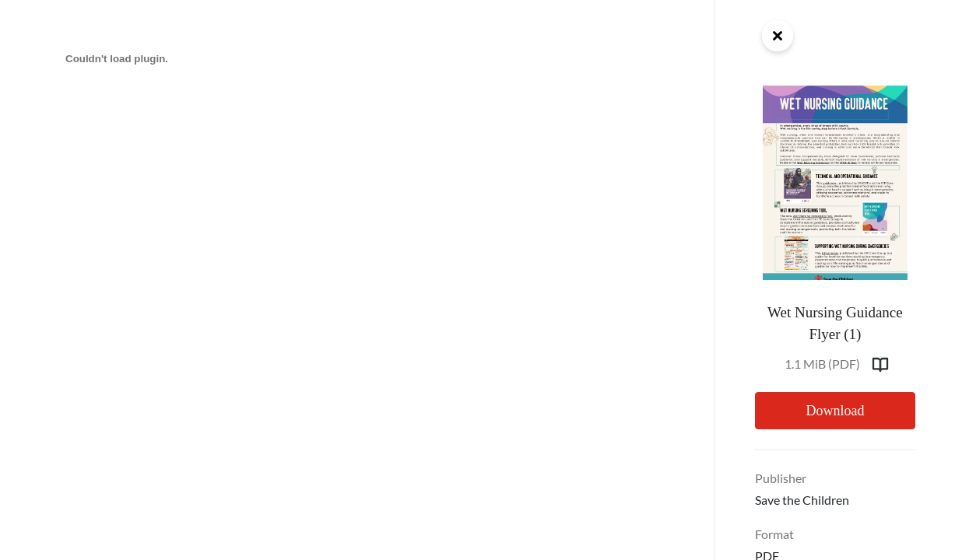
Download (835, 411)
